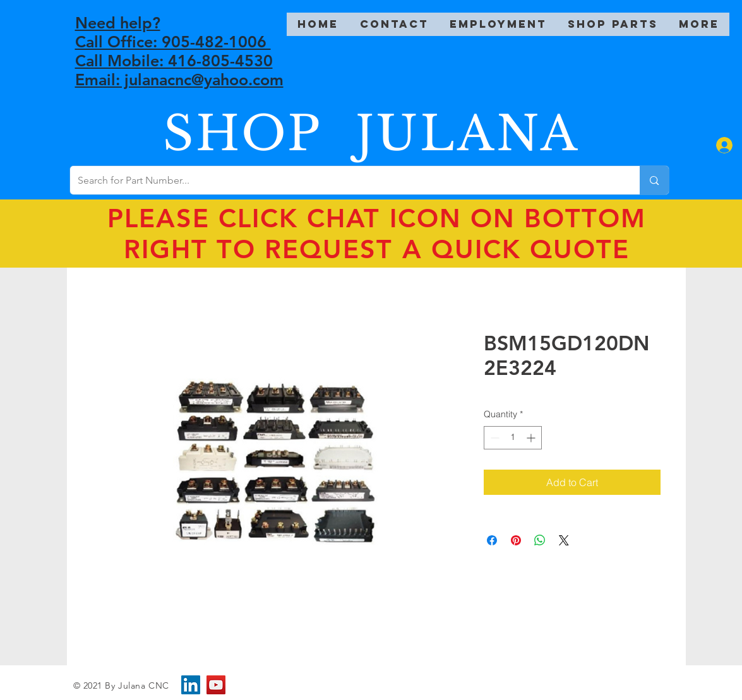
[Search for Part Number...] (346, 180)
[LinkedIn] (191, 685)
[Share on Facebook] (492, 540)
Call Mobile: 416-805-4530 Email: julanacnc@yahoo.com (179, 70)
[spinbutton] (513, 438)
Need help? (118, 23)
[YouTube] (216, 685)
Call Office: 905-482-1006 (173, 42)
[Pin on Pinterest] (516, 540)
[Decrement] (494, 438)
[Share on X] (564, 540)
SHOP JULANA (371, 133)
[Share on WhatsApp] (540, 540)
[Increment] (532, 438)
